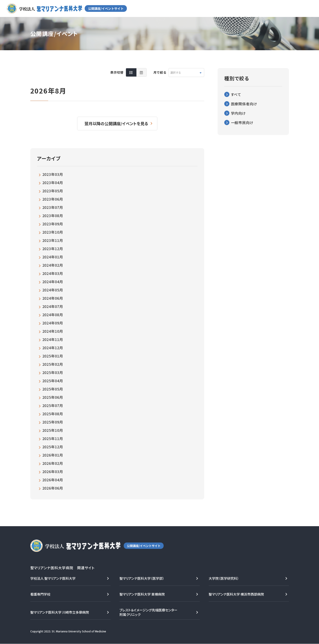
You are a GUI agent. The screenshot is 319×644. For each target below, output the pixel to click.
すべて (236, 94)
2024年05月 (53, 290)
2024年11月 (53, 340)
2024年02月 (53, 265)
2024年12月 (53, 348)
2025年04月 (53, 381)
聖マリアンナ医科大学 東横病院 (142, 594)
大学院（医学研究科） (224, 579)
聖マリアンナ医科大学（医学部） (142, 579)
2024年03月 (53, 274)
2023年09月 (53, 224)
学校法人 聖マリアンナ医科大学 (53, 579)
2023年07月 (53, 208)
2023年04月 (53, 183)
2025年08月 (53, 414)
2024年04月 (53, 282)
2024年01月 (53, 257)
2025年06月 (53, 397)
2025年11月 (53, 439)
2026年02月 (53, 463)
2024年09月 (53, 323)
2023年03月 (53, 175)
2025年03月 (53, 373)
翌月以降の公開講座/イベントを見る (117, 123)
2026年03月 (53, 472)
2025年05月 (53, 389)
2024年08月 (53, 315)
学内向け (239, 113)
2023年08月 (53, 216)
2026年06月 (53, 488)
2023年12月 (53, 249)
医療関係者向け (244, 104)
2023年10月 (53, 232)
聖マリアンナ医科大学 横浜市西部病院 (236, 594)
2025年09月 (53, 422)
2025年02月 (53, 364)
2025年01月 (53, 356)
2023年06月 (53, 199)
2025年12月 (53, 447)
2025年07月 (53, 406)
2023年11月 (53, 241)
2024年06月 (53, 298)
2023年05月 (53, 191)
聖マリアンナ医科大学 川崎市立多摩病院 (60, 612)
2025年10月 (53, 430)
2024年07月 (53, 307)
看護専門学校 (40, 594)
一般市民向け (242, 123)
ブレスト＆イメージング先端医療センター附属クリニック (148, 612)
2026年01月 (53, 455)
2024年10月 (53, 331)
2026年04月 (53, 480)
